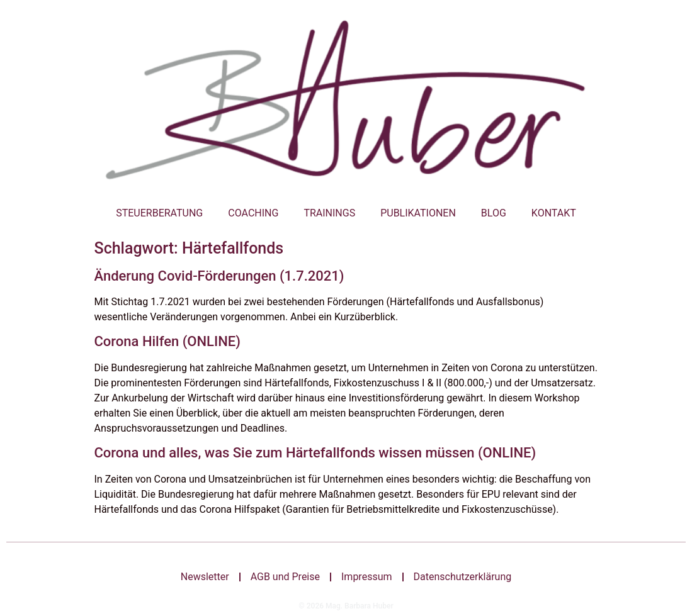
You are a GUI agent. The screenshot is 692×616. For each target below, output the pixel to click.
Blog (494, 213)
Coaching (253, 213)
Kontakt (554, 213)
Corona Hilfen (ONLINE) (167, 341)
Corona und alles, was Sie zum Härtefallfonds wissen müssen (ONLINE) (315, 453)
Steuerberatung (159, 213)
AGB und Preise (285, 577)
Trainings (329, 213)
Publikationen (418, 213)
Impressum (367, 577)
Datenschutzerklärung (463, 577)
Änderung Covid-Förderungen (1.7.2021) (219, 276)
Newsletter (205, 577)
